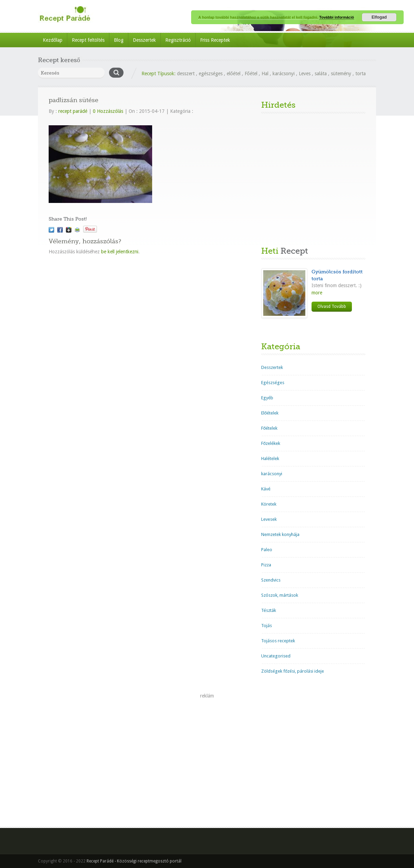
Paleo (267, 550)
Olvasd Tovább (332, 306)
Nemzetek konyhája (280, 534)
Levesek (269, 519)
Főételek (269, 428)
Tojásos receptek (278, 641)
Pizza (266, 565)
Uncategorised (276, 656)
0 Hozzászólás (108, 111)
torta (361, 74)
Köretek (269, 504)
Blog (119, 40)
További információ (337, 17)
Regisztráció (178, 40)
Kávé (266, 489)
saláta (321, 74)
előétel (234, 74)
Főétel (251, 74)
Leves (305, 74)
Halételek (270, 459)
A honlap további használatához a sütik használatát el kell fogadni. (259, 17)
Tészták (269, 610)
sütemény (341, 74)
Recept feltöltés (88, 40)
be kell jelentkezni (120, 252)
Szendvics (271, 580)
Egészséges (273, 383)
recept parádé (73, 111)
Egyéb (267, 398)
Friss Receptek (215, 40)
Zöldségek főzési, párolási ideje (293, 671)
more (317, 293)
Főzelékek (271, 443)
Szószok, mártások (280, 595)
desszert (186, 74)
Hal (265, 74)
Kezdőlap (53, 40)
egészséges (211, 74)
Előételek (270, 413)
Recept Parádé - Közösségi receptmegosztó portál (134, 861)
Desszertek (144, 40)
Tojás (267, 626)
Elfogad (379, 17)
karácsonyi (284, 74)
